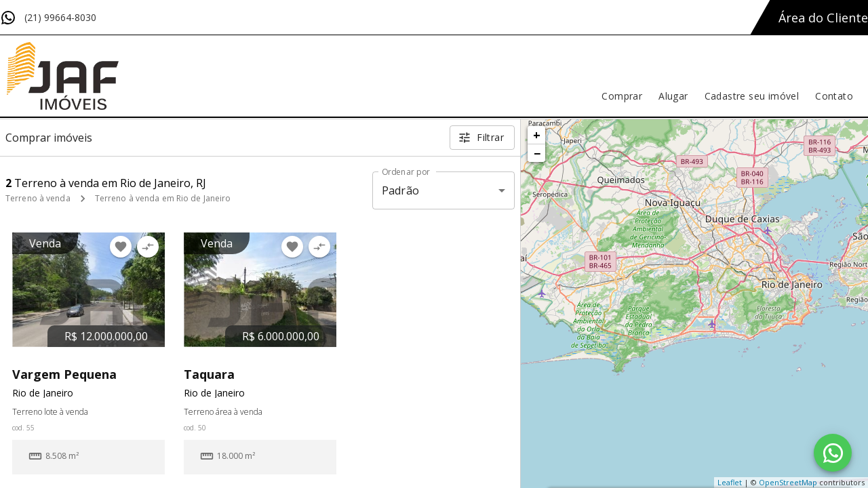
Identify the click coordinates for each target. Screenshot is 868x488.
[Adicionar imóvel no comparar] (148, 247)
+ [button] (537, 135)
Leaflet (730, 482)
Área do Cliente (823, 18)
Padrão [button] (400, 190)
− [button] (537, 153)
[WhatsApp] (833, 453)
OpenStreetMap (788, 482)
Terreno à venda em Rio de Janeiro (163, 198)
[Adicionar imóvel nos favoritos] (121, 247)
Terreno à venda (38, 198)
